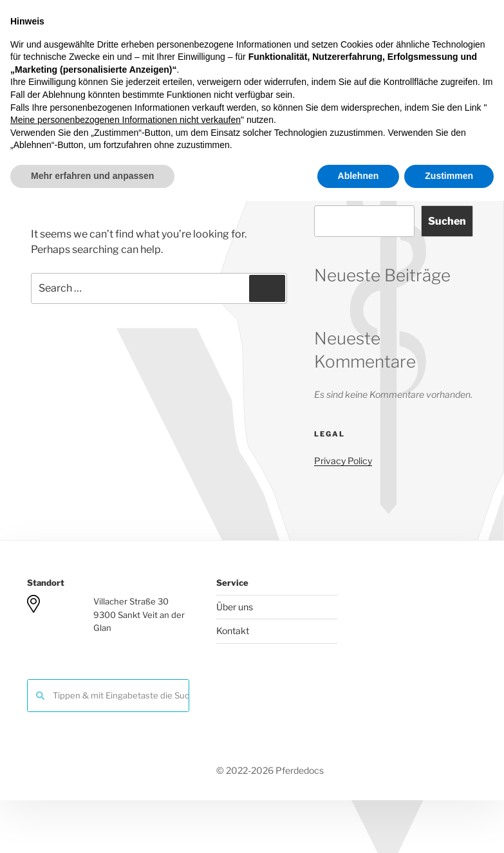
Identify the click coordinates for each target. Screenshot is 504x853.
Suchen (330, 193)
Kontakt (354, 114)
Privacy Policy (343, 461)
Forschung (290, 114)
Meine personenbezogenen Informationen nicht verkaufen (126, 773)
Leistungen (219, 114)
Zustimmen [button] (449, 828)
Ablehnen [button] (359, 828)
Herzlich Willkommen (77, 114)
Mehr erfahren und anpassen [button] (92, 828)
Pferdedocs (285, 44)
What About (421, 114)
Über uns (235, 607)
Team (158, 114)
